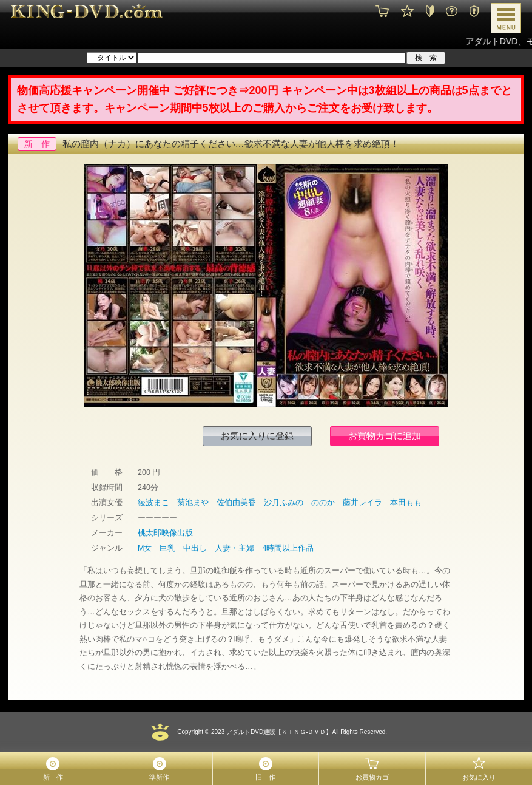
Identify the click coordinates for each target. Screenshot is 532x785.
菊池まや (193, 503)
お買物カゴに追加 (385, 436)
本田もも (406, 503)
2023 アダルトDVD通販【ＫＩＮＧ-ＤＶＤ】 (271, 732)
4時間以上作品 (288, 548)
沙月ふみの (284, 503)
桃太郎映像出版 (165, 533)
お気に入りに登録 (257, 436)
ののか (323, 503)
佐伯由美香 (236, 503)
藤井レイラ (362, 503)
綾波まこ (153, 503)
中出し (195, 548)
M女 (145, 548)
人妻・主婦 (234, 548)
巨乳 (167, 548)
